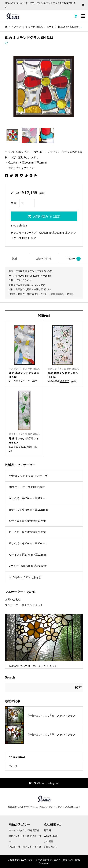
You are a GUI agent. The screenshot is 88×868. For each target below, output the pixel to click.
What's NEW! (17, 757)
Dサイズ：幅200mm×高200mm (45, 233)
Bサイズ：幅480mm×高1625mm (29, 510)
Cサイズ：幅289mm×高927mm (28, 521)
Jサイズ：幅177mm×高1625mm (28, 566)
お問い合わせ (13, 599)
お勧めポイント (44, 259)
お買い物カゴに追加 (47, 216)
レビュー (73, 259)
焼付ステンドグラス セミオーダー (30, 476)
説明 (15, 259)
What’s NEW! (51, 836)
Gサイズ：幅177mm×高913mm (28, 555)
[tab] (15, 259)
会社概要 (49, 841)
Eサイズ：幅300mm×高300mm (28, 543)
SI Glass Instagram (46, 783)
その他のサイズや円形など (25, 577)
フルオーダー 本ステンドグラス (24, 605)
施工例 (13, 766)
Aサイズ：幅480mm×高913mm (28, 498)
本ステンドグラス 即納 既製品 (27, 487)
